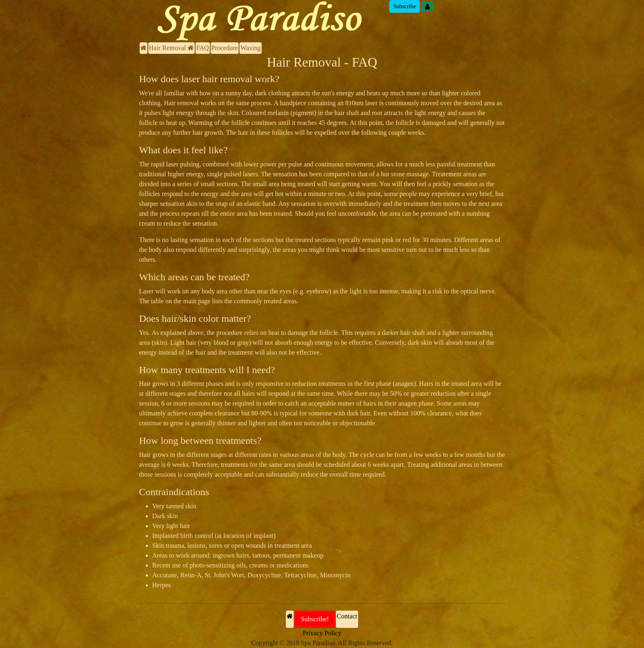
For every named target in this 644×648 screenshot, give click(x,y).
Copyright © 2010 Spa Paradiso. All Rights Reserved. (322, 643)
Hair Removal (171, 48)
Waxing (250, 48)
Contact (347, 616)
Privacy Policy (322, 633)
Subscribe (404, 6)
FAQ (203, 48)
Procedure (225, 48)
